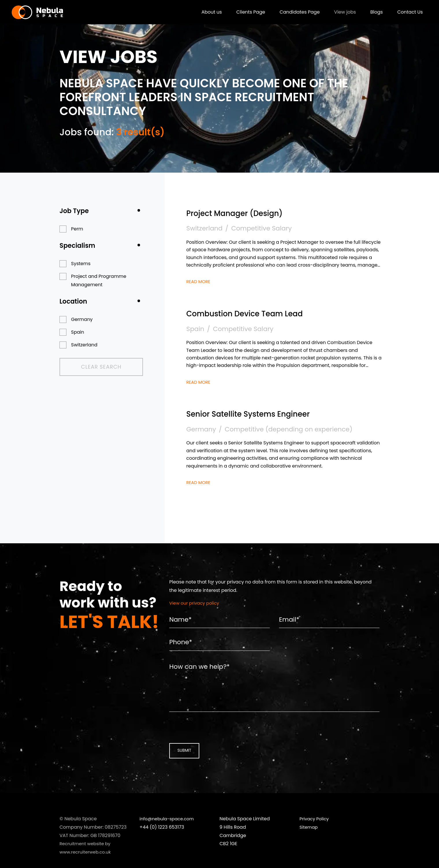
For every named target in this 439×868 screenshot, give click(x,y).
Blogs (372, 13)
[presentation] (206, 740)
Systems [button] (81, 264)
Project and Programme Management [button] (99, 280)
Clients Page (246, 13)
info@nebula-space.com (168, 833)
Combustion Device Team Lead (259, 313)
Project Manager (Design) (246, 213)
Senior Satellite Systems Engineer (263, 413)
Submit (182, 764)
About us (208, 13)
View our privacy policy (196, 603)
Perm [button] (77, 229)
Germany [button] (82, 319)
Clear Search (91, 367)
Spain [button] (78, 332)
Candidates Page (295, 13)
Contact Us (406, 13)
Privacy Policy (315, 833)
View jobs (341, 13)
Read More (199, 281)
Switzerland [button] (84, 345)
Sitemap (309, 841)
